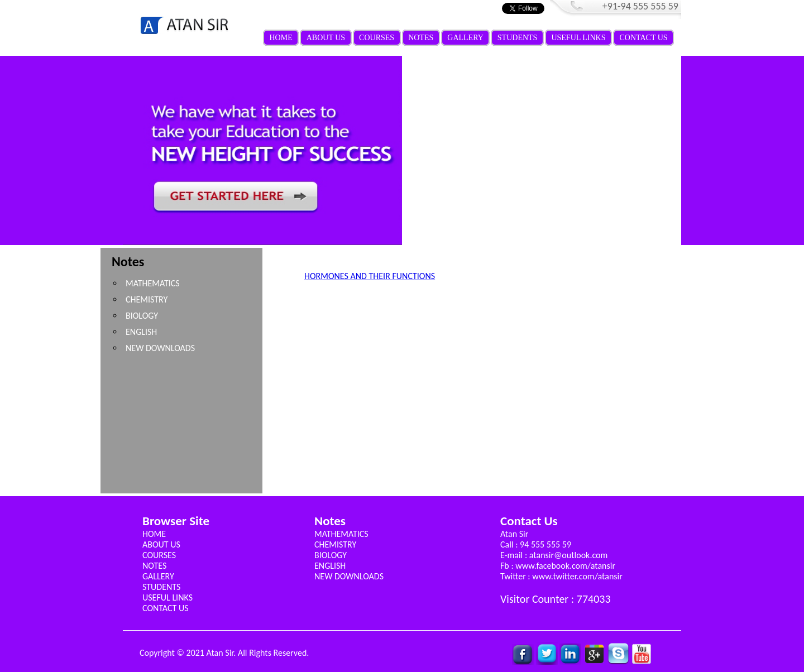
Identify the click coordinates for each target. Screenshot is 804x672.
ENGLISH (141, 332)
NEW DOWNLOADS (160, 348)
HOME (281, 38)
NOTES (421, 38)
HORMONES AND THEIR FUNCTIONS (370, 276)
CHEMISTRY (147, 299)
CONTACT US (644, 38)
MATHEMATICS (153, 283)
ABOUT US (326, 38)
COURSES (377, 38)
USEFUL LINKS (578, 38)
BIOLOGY (142, 316)
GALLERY (465, 38)
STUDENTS (518, 38)
